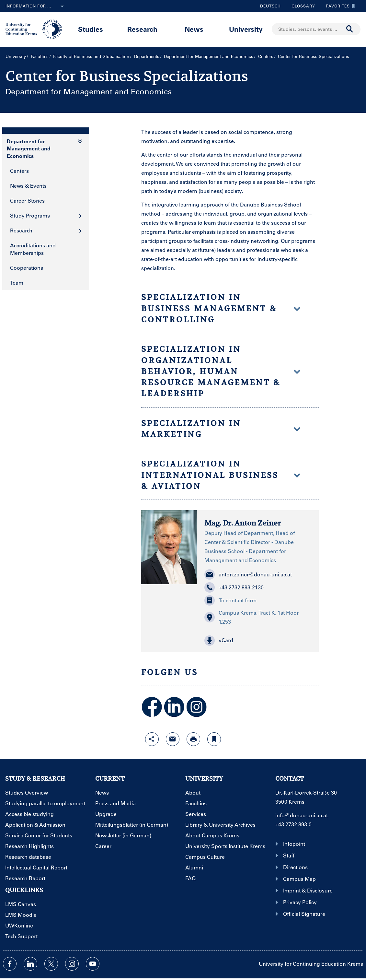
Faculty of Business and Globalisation (91, 56)
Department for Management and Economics (209, 56)
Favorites (339, 6)
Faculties (40, 56)
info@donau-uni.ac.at (302, 815)
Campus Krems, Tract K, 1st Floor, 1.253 (252, 617)
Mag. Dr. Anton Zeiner (243, 523)
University (246, 29)
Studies (91, 29)
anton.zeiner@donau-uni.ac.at (248, 574)
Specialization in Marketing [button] (221, 429)
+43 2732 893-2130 (234, 587)
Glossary (301, 6)
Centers (266, 56)
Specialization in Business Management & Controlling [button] (221, 308)
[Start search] (350, 29)
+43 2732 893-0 (293, 824)
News (194, 29)
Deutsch (270, 6)
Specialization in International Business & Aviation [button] (221, 475)
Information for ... (36, 6)
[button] (258, 641)
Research (142, 29)
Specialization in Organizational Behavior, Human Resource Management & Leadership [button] (221, 371)
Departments (147, 56)
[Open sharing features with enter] (152, 739)
